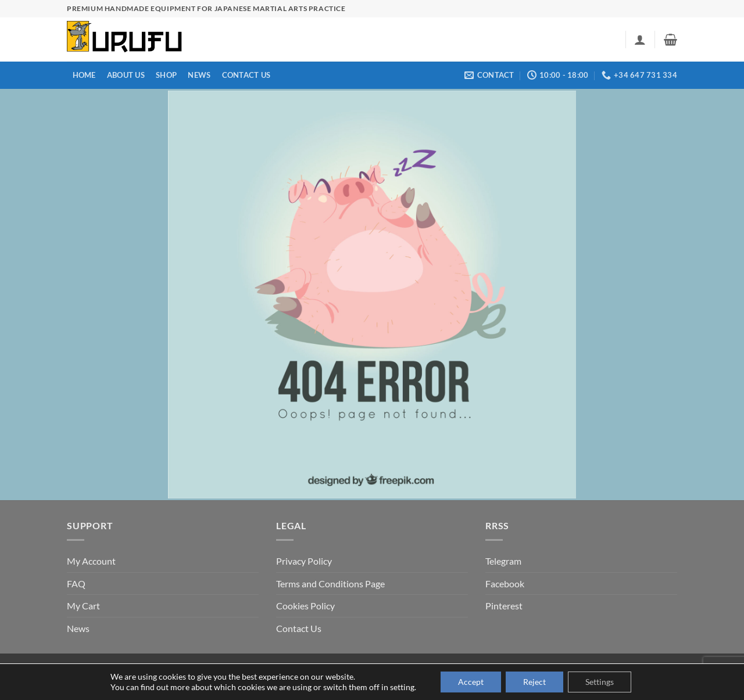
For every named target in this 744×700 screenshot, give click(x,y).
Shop (166, 75)
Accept (471, 682)
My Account (91, 561)
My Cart (83, 606)
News (199, 75)
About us (126, 75)
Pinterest (504, 606)
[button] (640, 40)
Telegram (503, 561)
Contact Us (246, 75)
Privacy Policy (304, 561)
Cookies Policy (305, 606)
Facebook (505, 584)
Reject (534, 682)
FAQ (76, 584)
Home (84, 75)
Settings (600, 682)
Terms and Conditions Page (330, 584)
